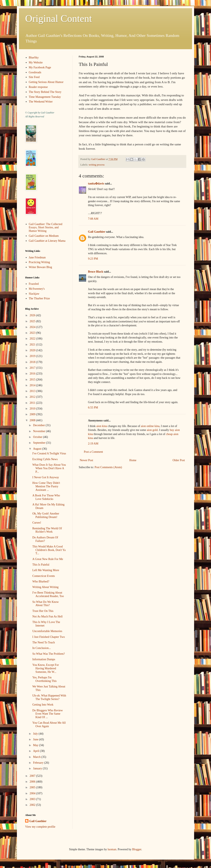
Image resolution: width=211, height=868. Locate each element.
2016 (33, 374)
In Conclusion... (42, 648)
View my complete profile (40, 827)
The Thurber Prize (39, 298)
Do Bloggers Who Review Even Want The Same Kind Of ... (48, 714)
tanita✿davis (96, 184)
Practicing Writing (39, 262)
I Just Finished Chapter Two (49, 637)
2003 (33, 799)
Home (133, 460)
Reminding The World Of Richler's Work (47, 530)
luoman (112, 849)
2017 (33, 368)
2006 (33, 782)
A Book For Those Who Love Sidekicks (46, 497)
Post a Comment (93, 452)
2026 (33, 315)
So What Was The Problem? (49, 654)
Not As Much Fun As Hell (47, 617)
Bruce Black (96, 272)
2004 (33, 793)
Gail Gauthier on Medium (44, 236)
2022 (33, 339)
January (38, 768)
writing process (97, 165)
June (36, 739)
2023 (33, 333)
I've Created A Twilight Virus (49, 453)
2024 (33, 327)
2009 (33, 414)
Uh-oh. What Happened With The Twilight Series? (49, 697)
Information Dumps (44, 659)
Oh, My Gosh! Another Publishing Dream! (46, 515)
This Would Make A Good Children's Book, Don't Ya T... (49, 550)
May (36, 745)
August (38, 449)
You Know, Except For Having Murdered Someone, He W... (46, 668)
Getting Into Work (43, 705)
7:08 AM (93, 219)
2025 (33, 321)
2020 (33, 350)
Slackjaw (34, 294)
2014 (33, 385)
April (36, 751)
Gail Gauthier (97, 232)
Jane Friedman (37, 257)
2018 (33, 362)
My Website (36, 62)
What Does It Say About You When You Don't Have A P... (49, 468)
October (38, 437)
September (39, 443)
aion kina (102, 426)
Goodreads (35, 72)
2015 (33, 380)
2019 (33, 356)
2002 (33, 805)
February (39, 763)
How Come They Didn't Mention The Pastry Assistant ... (46, 486)
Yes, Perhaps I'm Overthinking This (45, 679)
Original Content (59, 18)
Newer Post (86, 460)
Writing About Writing (45, 587)
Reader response (38, 87)
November (39, 431)
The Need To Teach (44, 642)
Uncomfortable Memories (47, 631)
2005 (33, 787)
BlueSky (34, 58)
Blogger (137, 849)
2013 (33, 391)
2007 (33, 776)
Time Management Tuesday (45, 97)
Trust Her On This (43, 611)
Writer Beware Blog (40, 267)
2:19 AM (93, 444)
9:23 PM (93, 259)
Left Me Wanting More (46, 570)
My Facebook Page (40, 67)
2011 (33, 403)
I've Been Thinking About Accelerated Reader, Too (48, 594)
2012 (33, 397)
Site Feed (34, 77)
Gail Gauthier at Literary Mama (47, 241)
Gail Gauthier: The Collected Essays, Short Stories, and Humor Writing (46, 228)
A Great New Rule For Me (48, 559)
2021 (33, 345)
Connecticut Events (44, 576)
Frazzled (34, 284)
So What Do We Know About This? (46, 604)
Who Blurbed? (41, 582)
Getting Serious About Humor (46, 82)
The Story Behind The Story (45, 92)
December (39, 425)
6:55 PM (93, 408)
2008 (33, 420)
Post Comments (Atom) (108, 467)
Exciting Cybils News (45, 459)
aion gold (152, 430)
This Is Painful (41, 565)
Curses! (37, 523)
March (37, 757)
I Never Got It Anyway (46, 477)
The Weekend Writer (41, 102)
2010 (33, 409)
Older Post (179, 460)
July (36, 734)
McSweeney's (37, 289)
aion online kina (150, 426)
